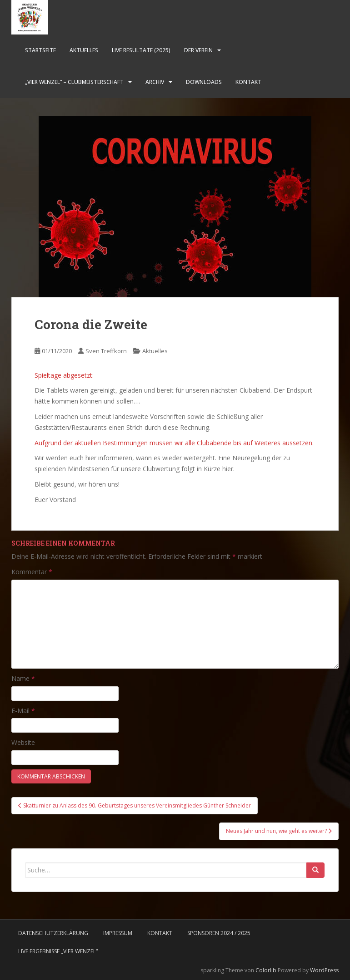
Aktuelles (84, 50)
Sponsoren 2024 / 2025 (219, 933)
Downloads (204, 82)
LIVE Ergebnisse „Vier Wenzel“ (58, 951)
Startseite (40, 50)
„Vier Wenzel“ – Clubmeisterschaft (74, 82)
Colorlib (266, 970)
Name (23, 678)
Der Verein (198, 50)
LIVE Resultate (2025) (141, 50)
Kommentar (32, 572)
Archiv (155, 82)
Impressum (118, 933)
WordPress (324, 970)
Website (23, 742)
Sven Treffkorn (106, 351)
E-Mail (23, 711)
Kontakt (248, 82)
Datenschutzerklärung (53, 933)
